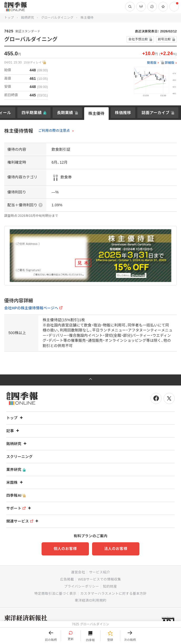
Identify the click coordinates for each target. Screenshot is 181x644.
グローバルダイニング (57, 18)
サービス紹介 (99, 572)
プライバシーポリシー (82, 586)
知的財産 (110, 586)
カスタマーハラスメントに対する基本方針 (113, 594)
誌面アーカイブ (155, 113)
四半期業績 (32, 113)
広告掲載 (67, 579)
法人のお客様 (116, 549)
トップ (9, 18)
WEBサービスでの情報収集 (99, 579)
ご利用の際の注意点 (54, 131)
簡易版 (152, 63)
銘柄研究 (27, 18)
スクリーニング (19, 457)
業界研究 (16, 470)
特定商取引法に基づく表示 (56, 594)
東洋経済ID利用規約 (91, 600)
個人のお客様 (65, 549)
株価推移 (123, 113)
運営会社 (78, 572)
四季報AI (16, 496)
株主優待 (96, 113)
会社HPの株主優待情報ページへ (31, 308)
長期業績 (65, 113)
